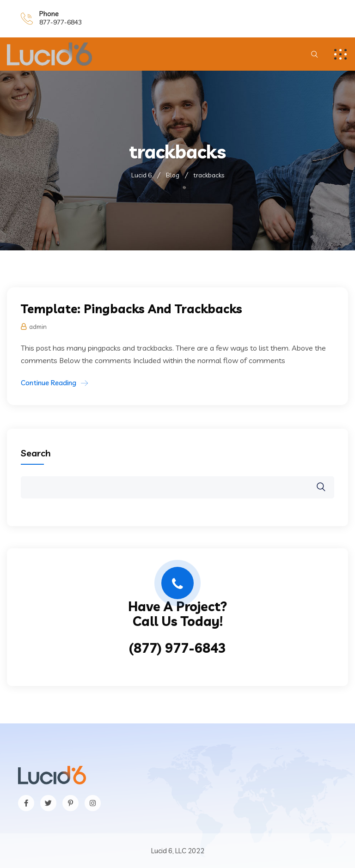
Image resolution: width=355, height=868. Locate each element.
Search (36, 453)
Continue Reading (49, 383)
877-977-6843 (61, 22)
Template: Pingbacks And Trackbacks (132, 309)
